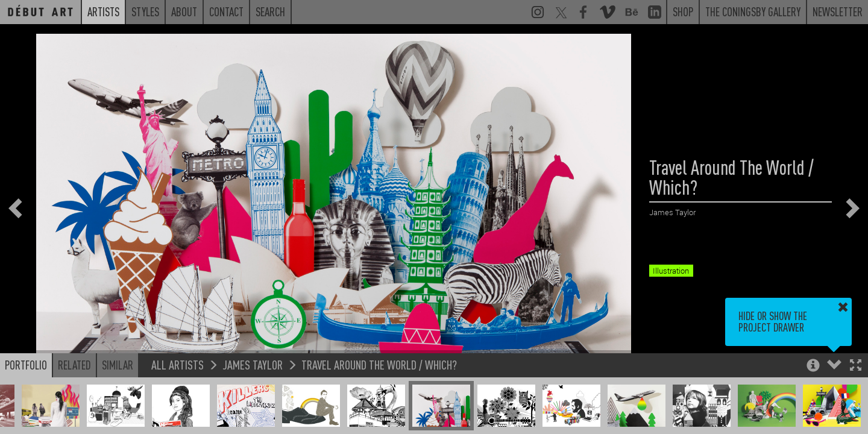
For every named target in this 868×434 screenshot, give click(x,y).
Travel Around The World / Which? (379, 364)
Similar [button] (118, 365)
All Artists (178, 364)
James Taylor (253, 364)
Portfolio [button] (26, 365)
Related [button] (74, 365)
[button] (856, 366)
